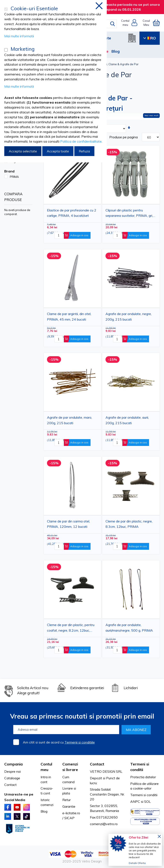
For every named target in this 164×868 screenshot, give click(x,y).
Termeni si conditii (144, 795)
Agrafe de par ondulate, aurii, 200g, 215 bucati (127, 420)
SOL (147, 801)
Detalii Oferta (137, 863)
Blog (116, 51)
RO (150, 38)
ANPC (135, 801)
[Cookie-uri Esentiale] (6, 9)
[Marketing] (6, 50)
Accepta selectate (23, 151)
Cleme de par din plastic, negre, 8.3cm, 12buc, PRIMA (129, 524)
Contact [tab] (97, 764)
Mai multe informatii (19, 36)
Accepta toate (58, 151)
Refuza (84, 151)
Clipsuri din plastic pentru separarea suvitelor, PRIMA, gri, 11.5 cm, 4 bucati (129, 214)
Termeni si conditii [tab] (140, 767)
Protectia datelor (143, 777)
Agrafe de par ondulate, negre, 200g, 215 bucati (129, 317)
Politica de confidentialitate (81, 141)
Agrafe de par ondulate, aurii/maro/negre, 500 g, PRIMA (129, 628)
